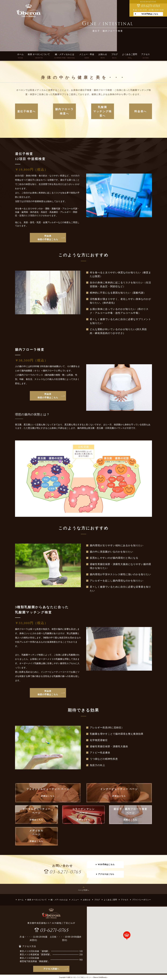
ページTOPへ (83, 890)
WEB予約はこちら (150, 14)
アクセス (146, 56)
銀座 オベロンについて (39, 56)
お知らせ (103, 56)
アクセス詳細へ (51, 969)
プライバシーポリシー (141, 900)
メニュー (75, 900)
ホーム (20, 56)
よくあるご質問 (130, 56)
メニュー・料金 (87, 56)
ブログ (115, 56)
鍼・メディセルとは (65, 56)
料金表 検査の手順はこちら (48, 238)
